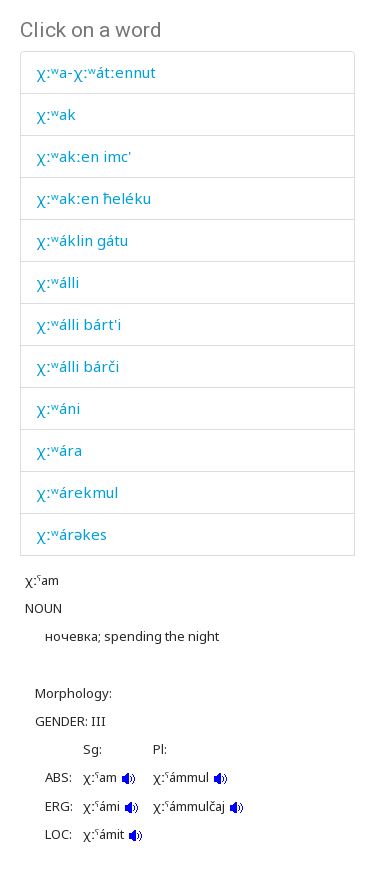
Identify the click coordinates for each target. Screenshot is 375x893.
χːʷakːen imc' (83, 156)
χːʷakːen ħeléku (93, 198)
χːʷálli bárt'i (78, 324)
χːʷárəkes (71, 534)
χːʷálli (57, 282)
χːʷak (56, 114)
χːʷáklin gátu (82, 240)
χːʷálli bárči (77, 366)
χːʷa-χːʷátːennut (96, 72)
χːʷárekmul (77, 492)
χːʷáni (58, 408)
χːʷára (59, 450)
